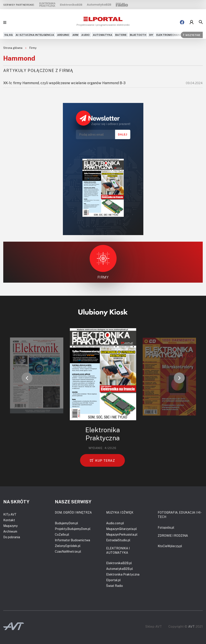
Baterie (121, 35)
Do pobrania (12, 537)
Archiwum (10, 531)
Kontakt (9, 520)
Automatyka (103, 35)
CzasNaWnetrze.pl (68, 551)
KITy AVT (10, 514)
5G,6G (8, 35)
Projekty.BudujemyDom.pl (73, 529)
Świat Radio (115, 586)
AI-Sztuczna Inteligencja (35, 35)
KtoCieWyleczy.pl (170, 546)
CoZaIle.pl (62, 534)
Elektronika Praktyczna (123, 574)
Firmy (33, 48)
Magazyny (10, 526)
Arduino (63, 35)
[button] (27, 378)
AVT (191, 626)
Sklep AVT (154, 626)
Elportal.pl (113, 580)
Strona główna (13, 48)
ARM (75, 35)
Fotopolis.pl (166, 527)
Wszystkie (192, 35)
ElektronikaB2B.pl (119, 563)
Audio (85, 35)
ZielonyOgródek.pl (68, 546)
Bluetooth (138, 35)
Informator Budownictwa (72, 540)
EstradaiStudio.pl (118, 540)
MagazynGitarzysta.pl (121, 529)
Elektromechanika (170, 35)
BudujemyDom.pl (66, 523)
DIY (151, 35)
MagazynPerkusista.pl (122, 534)
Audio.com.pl (115, 523)
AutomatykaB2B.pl (120, 569)
